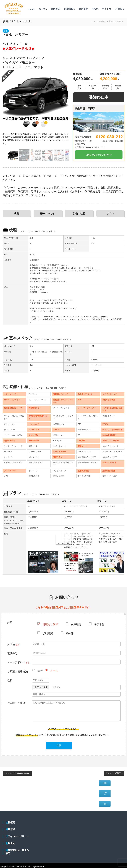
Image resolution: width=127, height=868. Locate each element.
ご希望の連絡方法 (17, 671)
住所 (10, 680)
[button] (66, 109)
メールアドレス (18, 662)
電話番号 (12, 653)
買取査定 (55, 9)
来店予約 (83, 9)
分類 (10, 622)
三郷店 (91, 108)
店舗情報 (69, 9)
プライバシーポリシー (17, 836)
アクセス (107, 9)
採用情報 (10, 829)
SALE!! (42, 9)
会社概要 (10, 822)
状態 (17, 213)
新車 (6, 31)
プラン (110, 213)
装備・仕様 (79, 213)
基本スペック (48, 213)
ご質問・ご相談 (16, 703)
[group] (36, 109)
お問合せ (120, 9)
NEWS (95, 9)
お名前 (13, 644)
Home (32, 9)
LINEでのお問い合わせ (99, 155)
